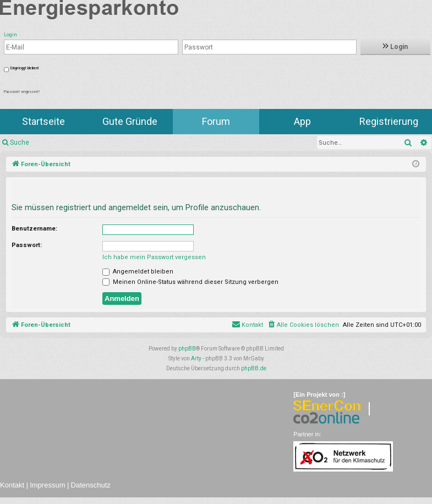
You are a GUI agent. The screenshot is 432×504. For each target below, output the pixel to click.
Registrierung (389, 121)
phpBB (187, 349)
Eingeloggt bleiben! (24, 68)
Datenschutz (91, 485)
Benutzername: (34, 229)
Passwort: (27, 245)
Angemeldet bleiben (138, 272)
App (302, 121)
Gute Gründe (130, 121)
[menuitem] (303, 325)
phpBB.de (254, 368)
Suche (20, 143)
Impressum (47, 485)
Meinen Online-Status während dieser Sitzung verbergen (190, 282)
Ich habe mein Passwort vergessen (154, 257)
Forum (216, 121)
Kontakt (12, 485)
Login (395, 47)
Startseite (43, 121)
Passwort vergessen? (22, 92)
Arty (196, 358)
